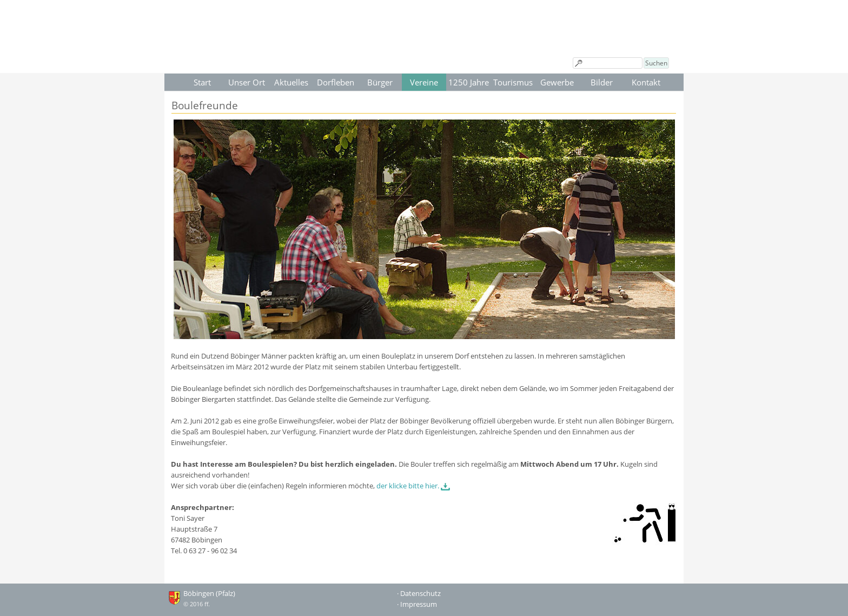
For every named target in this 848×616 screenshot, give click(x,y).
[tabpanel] (424, 349)
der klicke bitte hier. (408, 486)
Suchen (656, 63)
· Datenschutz (419, 593)
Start (202, 82)
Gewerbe (557, 82)
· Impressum (417, 604)
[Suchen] (608, 63)
